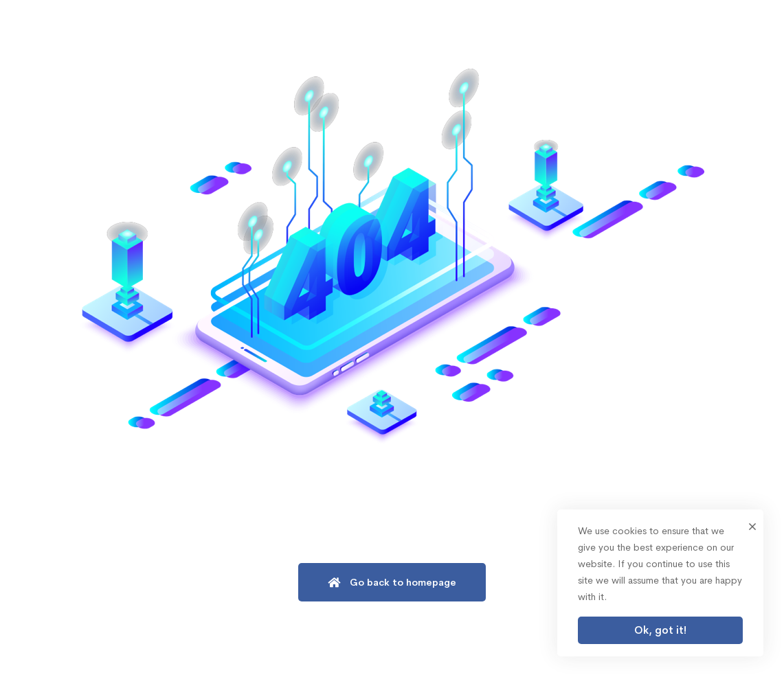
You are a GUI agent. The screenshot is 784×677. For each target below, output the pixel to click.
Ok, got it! (660, 630)
